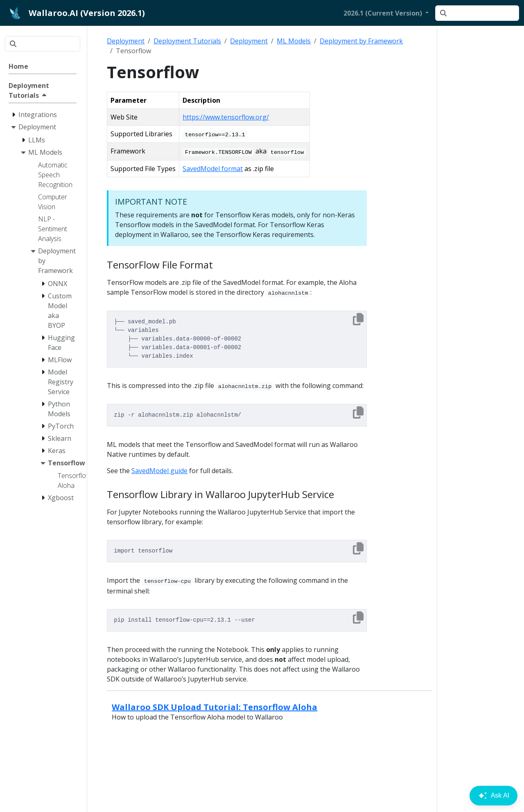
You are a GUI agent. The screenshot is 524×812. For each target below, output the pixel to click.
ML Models (294, 41)
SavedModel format (213, 169)
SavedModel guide (159, 471)
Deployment (126, 41)
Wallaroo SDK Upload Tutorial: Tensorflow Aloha (215, 707)
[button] (386, 13)
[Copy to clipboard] (358, 319)
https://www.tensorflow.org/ (226, 117)
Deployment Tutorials (187, 41)
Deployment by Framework (361, 41)
